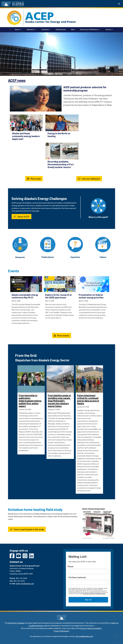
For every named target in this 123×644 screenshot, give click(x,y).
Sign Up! (88, 600)
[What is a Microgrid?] (98, 206)
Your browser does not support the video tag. (61, 54)
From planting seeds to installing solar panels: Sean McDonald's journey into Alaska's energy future (59, 401)
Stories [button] (108, 29)
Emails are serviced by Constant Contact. (94, 594)
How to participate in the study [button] (27, 529)
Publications (60, 29)
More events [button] (62, 335)
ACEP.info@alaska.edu (25, 584)
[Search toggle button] (119, 4)
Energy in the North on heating (59, 135)
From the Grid (26, 355)
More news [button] (34, 179)
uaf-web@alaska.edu (84, 636)
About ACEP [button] (21, 217)
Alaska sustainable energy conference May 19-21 (25, 296)
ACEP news (17, 80)
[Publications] (48, 244)
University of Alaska (16, 623)
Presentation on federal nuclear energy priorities (91, 296)
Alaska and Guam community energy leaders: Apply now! (26, 136)
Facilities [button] (45, 29)
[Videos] (103, 244)
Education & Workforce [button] (89, 29)
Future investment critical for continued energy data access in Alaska (88, 399)
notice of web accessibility (91, 628)
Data (72, 29)
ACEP (39, 16)
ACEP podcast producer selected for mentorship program (85, 89)
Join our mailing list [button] (89, 179)
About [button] (17, 29)
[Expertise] (75, 244)
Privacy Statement (61, 631)
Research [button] (31, 29)
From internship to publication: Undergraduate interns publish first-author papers (30, 401)
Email (71, 567)
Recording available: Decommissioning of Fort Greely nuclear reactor (61, 164)
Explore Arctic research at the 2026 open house (58, 296)
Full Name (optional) (77, 578)
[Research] (20, 244)
